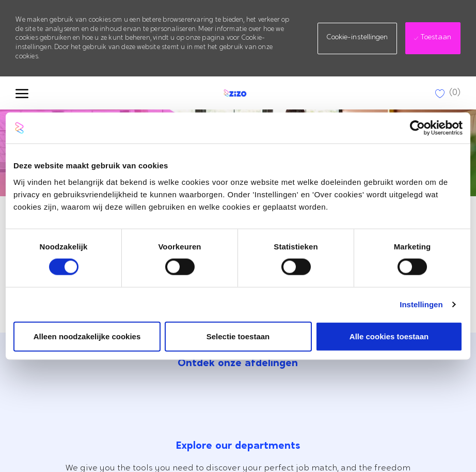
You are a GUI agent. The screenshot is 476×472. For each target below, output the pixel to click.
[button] (357, 38)
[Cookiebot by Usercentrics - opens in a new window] (417, 128)
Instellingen (421, 304)
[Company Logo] (234, 93)
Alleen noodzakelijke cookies (87, 336)
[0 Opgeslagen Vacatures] (448, 93)
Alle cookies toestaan (389, 336)
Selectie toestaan (238, 336)
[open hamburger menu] (22, 93)
